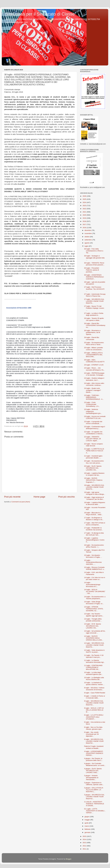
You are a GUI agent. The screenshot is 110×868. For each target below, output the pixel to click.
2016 (85, 228)
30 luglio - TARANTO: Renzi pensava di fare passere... (94, 264)
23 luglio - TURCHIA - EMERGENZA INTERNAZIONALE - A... (94, 397)
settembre (88, 240)
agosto (87, 243)
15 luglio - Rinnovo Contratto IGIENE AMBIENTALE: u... (95, 568)
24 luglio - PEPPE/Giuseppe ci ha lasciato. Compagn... (94, 374)
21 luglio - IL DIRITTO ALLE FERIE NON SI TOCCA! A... (94, 451)
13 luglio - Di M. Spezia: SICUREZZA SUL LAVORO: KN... (93, 626)
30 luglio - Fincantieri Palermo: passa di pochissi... (92, 270)
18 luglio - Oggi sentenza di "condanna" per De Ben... (94, 498)
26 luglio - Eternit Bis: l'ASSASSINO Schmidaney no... (95, 325)
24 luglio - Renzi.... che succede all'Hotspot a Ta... (94, 369)
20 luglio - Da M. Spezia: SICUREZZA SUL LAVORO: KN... (93, 468)
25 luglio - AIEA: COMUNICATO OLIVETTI (94, 361)
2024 (85, 202)
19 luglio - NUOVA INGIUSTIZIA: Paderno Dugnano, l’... (93, 480)
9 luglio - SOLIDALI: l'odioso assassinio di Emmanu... (94, 689)
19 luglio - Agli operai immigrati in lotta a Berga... (95, 493)
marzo (87, 826)
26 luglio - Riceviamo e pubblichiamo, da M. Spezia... (92, 332)
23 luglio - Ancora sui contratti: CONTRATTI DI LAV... (95, 417)
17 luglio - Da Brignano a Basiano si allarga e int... (94, 519)
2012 (85, 846)
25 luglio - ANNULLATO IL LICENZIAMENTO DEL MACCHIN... (93, 355)
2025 (85, 199)
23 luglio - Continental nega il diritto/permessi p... (95, 428)
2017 (85, 224)
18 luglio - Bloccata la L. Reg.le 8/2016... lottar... (93, 514)
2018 (85, 221)
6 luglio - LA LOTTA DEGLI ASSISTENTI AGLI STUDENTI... (94, 717)
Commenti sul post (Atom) (21, 502)
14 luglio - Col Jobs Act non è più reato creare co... (95, 578)
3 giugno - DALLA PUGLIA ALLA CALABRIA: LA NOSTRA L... (94, 790)
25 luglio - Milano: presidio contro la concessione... (94, 349)
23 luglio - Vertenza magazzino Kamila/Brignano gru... (93, 411)
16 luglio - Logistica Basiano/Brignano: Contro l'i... (94, 540)
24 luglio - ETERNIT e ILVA (94, 365)
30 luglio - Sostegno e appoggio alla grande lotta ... (94, 258)
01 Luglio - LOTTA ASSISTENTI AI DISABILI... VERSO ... (95, 811)
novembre (88, 233)
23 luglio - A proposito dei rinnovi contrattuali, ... (93, 423)
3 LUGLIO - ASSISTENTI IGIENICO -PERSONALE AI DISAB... (94, 804)
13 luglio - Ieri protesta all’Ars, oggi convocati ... (95, 632)
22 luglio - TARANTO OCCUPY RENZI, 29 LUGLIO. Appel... (92, 439)
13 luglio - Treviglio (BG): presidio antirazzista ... (93, 620)
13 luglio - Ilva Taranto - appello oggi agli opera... (94, 615)
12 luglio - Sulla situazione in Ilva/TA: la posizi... (94, 651)
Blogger (69, 859)
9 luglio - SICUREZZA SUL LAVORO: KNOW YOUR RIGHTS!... (94, 703)
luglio (87, 246)
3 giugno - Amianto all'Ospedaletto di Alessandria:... (91, 777)
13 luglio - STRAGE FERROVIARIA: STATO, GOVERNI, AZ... (94, 609)
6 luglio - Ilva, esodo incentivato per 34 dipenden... (91, 734)
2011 (85, 849)
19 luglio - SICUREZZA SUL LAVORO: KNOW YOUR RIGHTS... (94, 487)
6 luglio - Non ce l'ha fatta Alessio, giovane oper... (93, 728)
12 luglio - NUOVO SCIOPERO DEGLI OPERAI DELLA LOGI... (94, 638)
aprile (87, 823)
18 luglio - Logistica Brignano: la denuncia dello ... (95, 503)
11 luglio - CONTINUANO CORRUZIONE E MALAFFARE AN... (93, 667)
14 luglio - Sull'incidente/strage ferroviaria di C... (92, 584)
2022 (85, 209)
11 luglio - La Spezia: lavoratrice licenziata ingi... (95, 661)
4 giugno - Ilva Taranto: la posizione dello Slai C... (93, 759)
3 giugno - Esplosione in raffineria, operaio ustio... (94, 784)
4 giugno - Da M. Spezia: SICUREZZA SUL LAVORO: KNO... (93, 771)
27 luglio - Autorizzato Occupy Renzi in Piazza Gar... (95, 295)
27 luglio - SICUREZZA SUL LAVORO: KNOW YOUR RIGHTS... (94, 301)
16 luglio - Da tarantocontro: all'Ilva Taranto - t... (94, 546)
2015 (85, 836)
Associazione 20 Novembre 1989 (19, 308)
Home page (39, 497)
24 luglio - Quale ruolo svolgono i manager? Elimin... (93, 390)
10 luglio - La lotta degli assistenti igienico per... (93, 673)
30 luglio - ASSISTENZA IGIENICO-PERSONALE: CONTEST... (94, 277)
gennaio (88, 832)
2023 (85, 206)
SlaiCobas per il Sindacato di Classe (40, 14)
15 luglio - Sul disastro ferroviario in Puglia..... (93, 556)
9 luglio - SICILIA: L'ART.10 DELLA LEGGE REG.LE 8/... (94, 710)
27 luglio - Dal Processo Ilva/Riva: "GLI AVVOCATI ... (94, 289)
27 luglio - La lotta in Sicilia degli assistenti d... (94, 314)
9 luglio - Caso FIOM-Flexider (95, 693)
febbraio (88, 829)
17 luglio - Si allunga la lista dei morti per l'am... (94, 534)
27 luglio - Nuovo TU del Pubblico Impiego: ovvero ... (94, 308)
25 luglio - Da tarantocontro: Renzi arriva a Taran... (94, 344)
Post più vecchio (66, 497)
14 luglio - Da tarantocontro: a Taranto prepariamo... (95, 598)
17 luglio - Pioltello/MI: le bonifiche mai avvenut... (94, 529)
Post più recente (12, 497)
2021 (85, 212)
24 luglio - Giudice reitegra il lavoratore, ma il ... (94, 379)
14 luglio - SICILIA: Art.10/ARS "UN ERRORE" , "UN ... (95, 591)
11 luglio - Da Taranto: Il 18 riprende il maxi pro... (94, 656)
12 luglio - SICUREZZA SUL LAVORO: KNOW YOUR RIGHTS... (94, 645)
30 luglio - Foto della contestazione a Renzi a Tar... (94, 251)
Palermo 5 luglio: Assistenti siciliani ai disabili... (94, 747)
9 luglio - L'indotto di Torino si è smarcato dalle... (95, 697)
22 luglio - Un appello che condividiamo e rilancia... (94, 433)
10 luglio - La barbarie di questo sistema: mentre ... (94, 684)
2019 (85, 218)
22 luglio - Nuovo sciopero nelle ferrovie (93, 445)
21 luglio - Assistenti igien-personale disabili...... (93, 457)
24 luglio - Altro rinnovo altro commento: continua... (94, 384)
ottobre (87, 237)
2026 (85, 196)
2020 (85, 215)
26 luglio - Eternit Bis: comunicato (92, 338)
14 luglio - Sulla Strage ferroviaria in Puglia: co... (94, 603)
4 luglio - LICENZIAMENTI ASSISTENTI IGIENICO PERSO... (94, 753)
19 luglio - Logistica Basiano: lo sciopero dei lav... (94, 474)
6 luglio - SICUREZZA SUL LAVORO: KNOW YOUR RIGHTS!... (94, 741)
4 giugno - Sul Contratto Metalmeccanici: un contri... (95, 764)
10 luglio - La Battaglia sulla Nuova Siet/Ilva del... (94, 678)
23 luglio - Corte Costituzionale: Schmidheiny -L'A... (92, 404)
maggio (87, 820)
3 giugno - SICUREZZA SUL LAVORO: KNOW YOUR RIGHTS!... (94, 797)
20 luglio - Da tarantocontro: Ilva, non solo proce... (94, 462)
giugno (87, 817)
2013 (85, 843)
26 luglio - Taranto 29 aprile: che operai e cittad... (94, 319)
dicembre (88, 230)
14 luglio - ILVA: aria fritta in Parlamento (94, 573)
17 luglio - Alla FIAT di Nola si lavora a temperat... (95, 524)
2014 (85, 839)
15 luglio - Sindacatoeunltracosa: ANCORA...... (93, 562)
